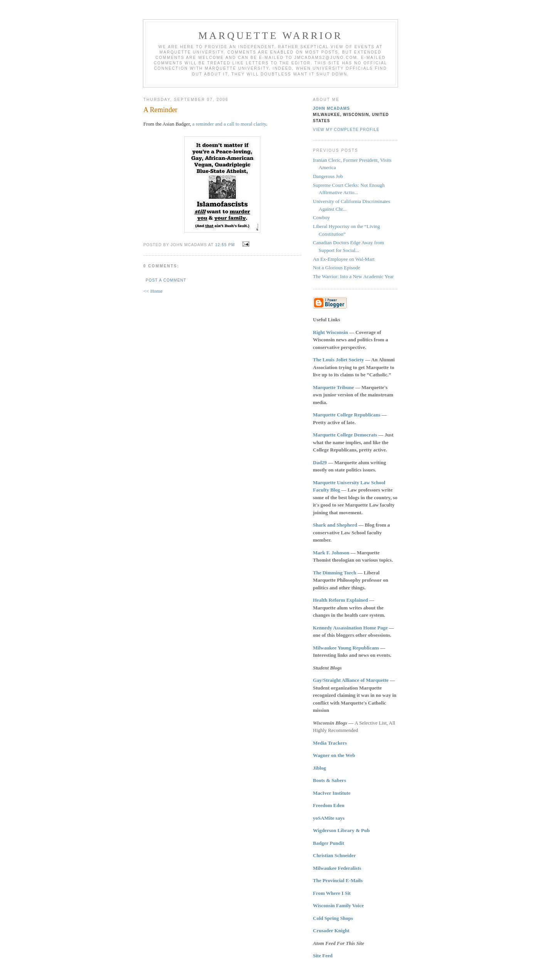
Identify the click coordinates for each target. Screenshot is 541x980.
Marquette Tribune (334, 387)
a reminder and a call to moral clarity (229, 124)
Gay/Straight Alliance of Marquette (351, 680)
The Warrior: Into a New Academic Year (353, 276)
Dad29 (320, 462)
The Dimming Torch (334, 573)
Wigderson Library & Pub (341, 830)
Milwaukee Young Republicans (346, 648)
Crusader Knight (331, 930)
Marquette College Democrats (345, 435)
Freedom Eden (329, 805)
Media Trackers (330, 743)
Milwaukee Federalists (337, 868)
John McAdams (331, 108)
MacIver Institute (332, 793)
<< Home (153, 291)
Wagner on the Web (334, 755)
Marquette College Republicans (347, 415)
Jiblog (319, 768)
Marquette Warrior (271, 36)
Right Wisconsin (330, 332)
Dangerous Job (328, 176)
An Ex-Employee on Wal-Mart (344, 259)
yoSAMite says (329, 818)
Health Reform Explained (340, 600)
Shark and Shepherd (335, 525)
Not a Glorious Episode (336, 268)
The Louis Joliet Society (339, 360)
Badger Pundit (328, 843)
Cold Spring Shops (333, 918)
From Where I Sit (332, 893)
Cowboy (321, 217)
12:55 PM (225, 245)
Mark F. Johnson (331, 553)
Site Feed (323, 956)
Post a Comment (166, 280)
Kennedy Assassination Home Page (350, 628)
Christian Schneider (334, 855)
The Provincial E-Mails (338, 880)
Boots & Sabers (329, 780)
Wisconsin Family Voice (338, 905)
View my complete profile (346, 130)
